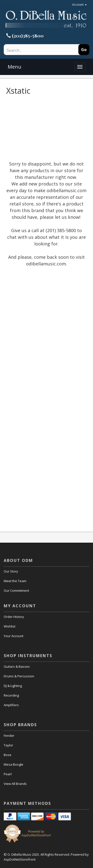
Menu (15, 67)
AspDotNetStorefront (20, 859)
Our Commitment (16, 591)
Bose (8, 755)
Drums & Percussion (19, 676)
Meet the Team (15, 581)
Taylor (8, 745)
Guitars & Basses (17, 666)
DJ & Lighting (13, 686)
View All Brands (15, 784)
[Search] (34, 50)
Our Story (11, 571)
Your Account (14, 636)
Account (79, 5)
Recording (11, 695)
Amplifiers (11, 705)
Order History (14, 617)
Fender (9, 736)
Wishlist (10, 626)
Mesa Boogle (14, 764)
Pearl (8, 774)
